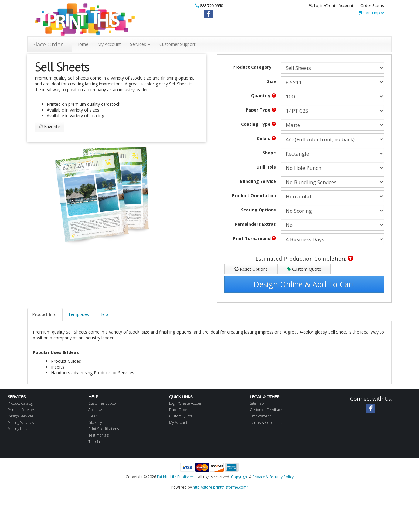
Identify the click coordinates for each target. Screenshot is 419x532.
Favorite (49, 127)
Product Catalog (20, 403)
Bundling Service (258, 181)
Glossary (95, 422)
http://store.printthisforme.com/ (220, 487)
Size (272, 81)
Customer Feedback (266, 410)
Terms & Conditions (266, 422)
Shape (269, 153)
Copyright (240, 477)
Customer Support (177, 44)
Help (104, 314)
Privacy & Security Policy (273, 477)
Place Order (179, 410)
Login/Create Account (331, 5)
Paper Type (261, 110)
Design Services (20, 416)
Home (82, 44)
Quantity (264, 96)
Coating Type (259, 124)
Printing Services (21, 410)
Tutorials (95, 442)
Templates (78, 314)
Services (140, 44)
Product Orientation (254, 196)
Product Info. (45, 314)
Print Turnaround (254, 238)
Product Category (252, 67)
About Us (96, 410)
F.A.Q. (93, 416)
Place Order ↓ (50, 44)
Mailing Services (21, 422)
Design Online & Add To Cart (304, 284)
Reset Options (251, 269)
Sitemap (257, 403)
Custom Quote (304, 269)
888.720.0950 (211, 6)
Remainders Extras (255, 224)
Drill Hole (266, 167)
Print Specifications (104, 429)
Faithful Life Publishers (176, 477)
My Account (109, 44)
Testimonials (99, 435)
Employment (260, 416)
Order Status (372, 5)
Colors (266, 138)
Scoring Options (259, 210)
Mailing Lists (17, 429)
